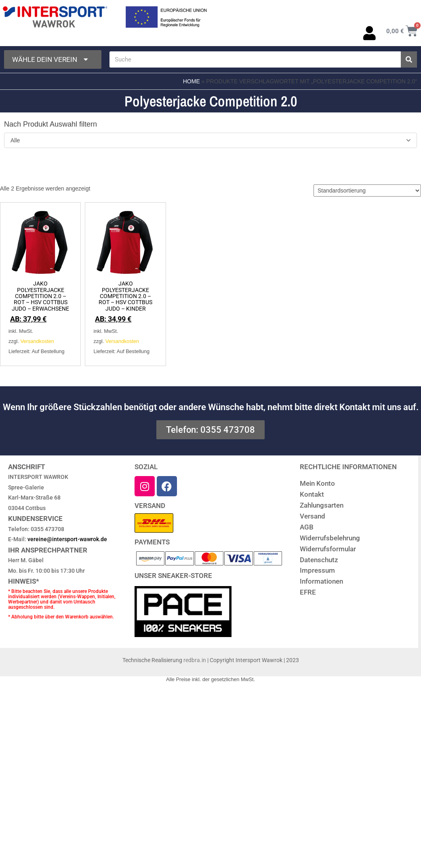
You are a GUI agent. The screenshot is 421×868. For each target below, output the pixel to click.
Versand (313, 516)
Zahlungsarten (322, 505)
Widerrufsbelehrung (330, 538)
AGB (307, 527)
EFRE (308, 592)
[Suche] (409, 59)
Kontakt (312, 494)
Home (192, 81)
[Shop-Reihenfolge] (367, 191)
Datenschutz (319, 560)
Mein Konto (317, 483)
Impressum (317, 570)
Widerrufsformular (328, 549)
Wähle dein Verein (51, 60)
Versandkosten (37, 341)
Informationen (321, 581)
